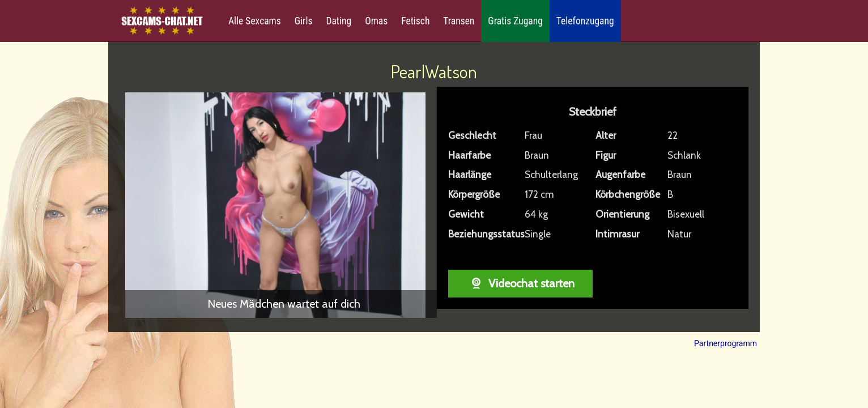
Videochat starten (520, 283)
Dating (339, 21)
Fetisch (415, 21)
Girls (304, 21)
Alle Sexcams (255, 21)
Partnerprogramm (726, 343)
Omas (376, 21)
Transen (459, 21)
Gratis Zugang (515, 21)
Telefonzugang (585, 21)
